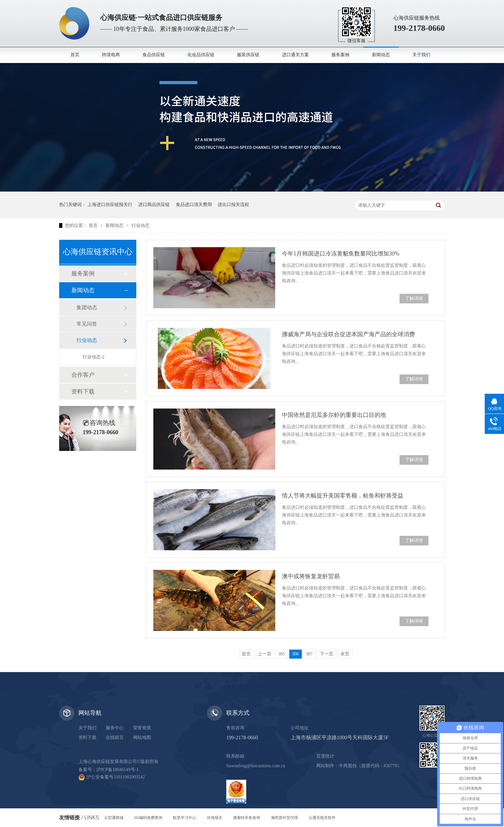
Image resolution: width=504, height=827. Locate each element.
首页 (75, 55)
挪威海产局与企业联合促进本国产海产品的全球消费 (348, 334)
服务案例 (340, 55)
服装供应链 (248, 55)
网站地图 (142, 737)
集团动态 (87, 307)
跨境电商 (111, 55)
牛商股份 (348, 766)
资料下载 (83, 391)
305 (282, 654)
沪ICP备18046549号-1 (117, 770)
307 (309, 654)
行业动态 (140, 225)
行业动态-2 (94, 357)
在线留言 (115, 737)
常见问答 (87, 324)
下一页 (327, 654)
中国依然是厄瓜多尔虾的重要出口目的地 (334, 415)
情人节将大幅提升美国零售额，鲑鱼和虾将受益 (343, 496)
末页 (345, 654)
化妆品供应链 (201, 55)
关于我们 (421, 55)
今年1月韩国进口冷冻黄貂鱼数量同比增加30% (341, 254)
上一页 (265, 654)
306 (296, 654)
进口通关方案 (295, 55)
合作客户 (83, 375)
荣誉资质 (142, 728)
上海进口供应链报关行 (110, 205)
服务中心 (115, 728)
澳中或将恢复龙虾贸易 (311, 576)
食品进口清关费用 (194, 205)
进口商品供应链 (154, 205)
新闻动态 (381, 55)
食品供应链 (154, 55)
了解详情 (414, 298)
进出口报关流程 (233, 205)
